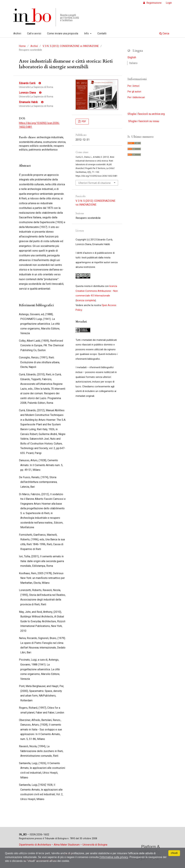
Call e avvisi (34, 33)
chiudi (174, 853)
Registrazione (154, 3)
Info (87, 33)
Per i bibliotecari (136, 97)
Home (22, 46)
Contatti (102, 33)
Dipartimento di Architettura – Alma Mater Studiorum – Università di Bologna (63, 845)
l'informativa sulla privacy (117, 857)
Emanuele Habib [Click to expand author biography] (31, 102)
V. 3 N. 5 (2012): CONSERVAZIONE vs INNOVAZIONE (71, 46)
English (132, 57)
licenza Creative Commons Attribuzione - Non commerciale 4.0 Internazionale (97, 291)
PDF (84, 121)
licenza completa (86, 300)
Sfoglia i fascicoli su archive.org (146, 114)
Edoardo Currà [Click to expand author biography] (30, 83)
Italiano (133, 63)
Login (169, 3)
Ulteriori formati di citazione (94, 183)
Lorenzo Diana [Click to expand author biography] (30, 93)
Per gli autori (134, 92)
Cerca (164, 33)
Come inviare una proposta (63, 33)
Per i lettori (133, 86)
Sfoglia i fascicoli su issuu (144, 121)
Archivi (17, 33)
